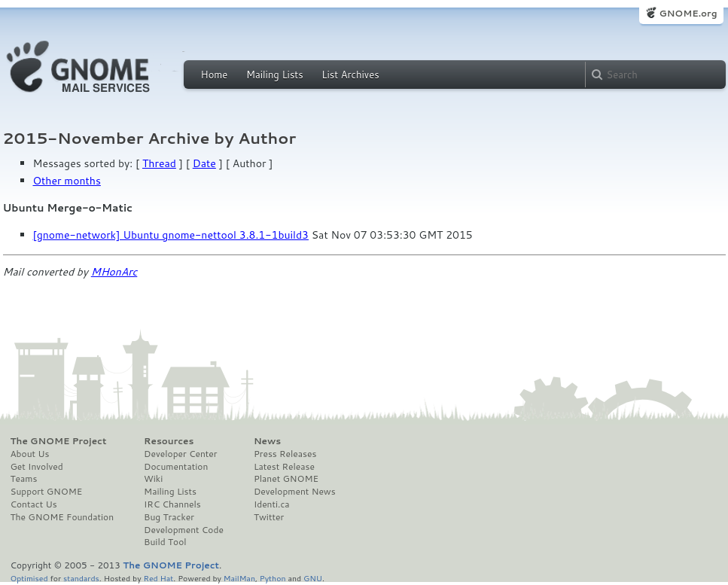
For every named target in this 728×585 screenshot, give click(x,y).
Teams (24, 479)
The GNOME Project (59, 441)
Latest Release (284, 467)
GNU (313, 578)
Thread (159, 163)
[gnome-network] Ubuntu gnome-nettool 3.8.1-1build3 (171, 235)
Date (204, 163)
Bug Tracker (169, 517)
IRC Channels (172, 504)
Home (215, 75)
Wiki (153, 479)
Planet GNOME (286, 479)
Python (273, 578)
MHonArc (114, 272)
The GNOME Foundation (62, 517)
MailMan (239, 578)
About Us (30, 454)
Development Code (184, 530)
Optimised (29, 578)
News (267, 441)
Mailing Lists (275, 75)
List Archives (350, 75)
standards (81, 578)
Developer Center (180, 454)
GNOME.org (688, 13)
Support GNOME (47, 492)
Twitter (269, 517)
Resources (169, 441)
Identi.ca (272, 504)
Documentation (176, 467)
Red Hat (158, 578)
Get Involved (37, 467)
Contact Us (34, 504)
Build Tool (165, 542)
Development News (295, 492)
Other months (67, 181)
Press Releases (285, 454)
